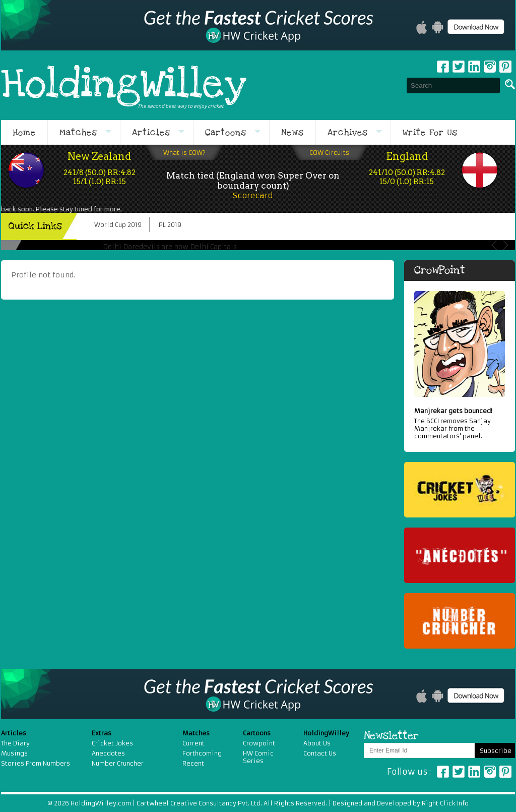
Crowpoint (259, 743)
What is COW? (184, 153)
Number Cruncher (118, 763)
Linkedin (474, 67)
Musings (14, 753)
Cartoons (226, 133)
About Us (317, 743)
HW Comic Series (258, 757)
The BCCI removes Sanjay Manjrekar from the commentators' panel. (460, 423)
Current (193, 743)
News (293, 133)
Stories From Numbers (36, 763)
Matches (78, 133)
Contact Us (320, 753)
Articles (151, 133)
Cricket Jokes (112, 743)
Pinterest (505, 772)
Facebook (443, 67)
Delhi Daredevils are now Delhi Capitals (170, 247)
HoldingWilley (124, 85)
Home (24, 133)
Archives (348, 133)
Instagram (490, 67)
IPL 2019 (169, 225)
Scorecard (253, 195)
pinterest (505, 67)
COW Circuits (329, 153)
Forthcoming (202, 753)
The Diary (15, 743)
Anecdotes (108, 753)
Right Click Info (444, 803)
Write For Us (430, 133)
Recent (193, 763)
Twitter (459, 67)
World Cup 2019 (118, 225)
